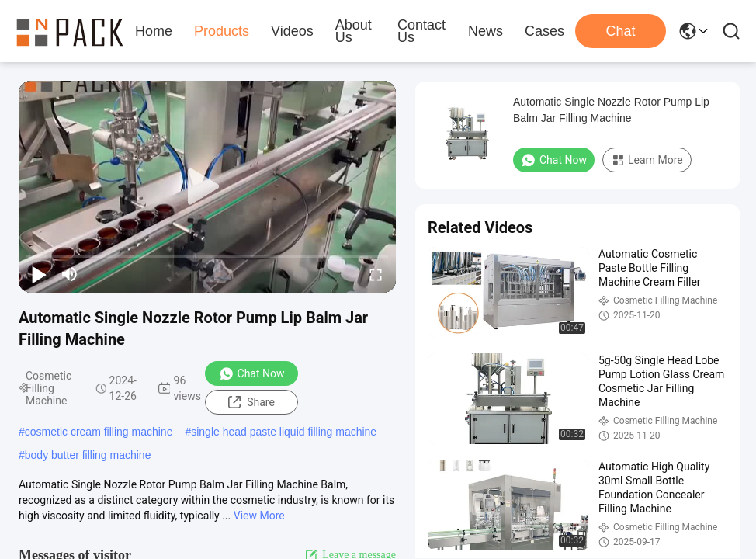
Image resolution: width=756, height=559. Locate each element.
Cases (544, 31)
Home (154, 31)
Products (222, 31)
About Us (354, 31)
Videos (292, 31)
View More (259, 516)
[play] (207, 187)
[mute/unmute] (70, 274)
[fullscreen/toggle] (376, 274)
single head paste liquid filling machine (284, 432)
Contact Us (421, 31)
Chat (620, 31)
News (486, 31)
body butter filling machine (88, 455)
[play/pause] (39, 274)
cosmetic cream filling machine (99, 432)
